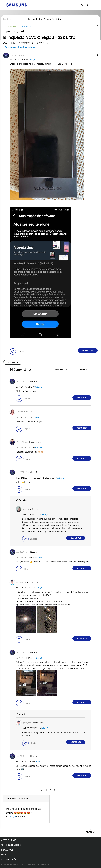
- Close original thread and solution (19, 47)
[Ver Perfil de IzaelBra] (26, 509)
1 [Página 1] (66, 370)
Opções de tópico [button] (93, 26)
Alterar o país (9, 860)
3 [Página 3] (75, 370)
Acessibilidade (9, 840)
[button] (93, 55)
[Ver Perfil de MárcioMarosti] (22, 442)
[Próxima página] (84, 370)
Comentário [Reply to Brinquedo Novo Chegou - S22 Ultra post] (88, 351)
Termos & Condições (12, 845)
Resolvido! (27, 26)
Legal (4, 855)
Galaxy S (32, 60)
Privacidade (7, 850)
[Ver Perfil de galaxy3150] (21, 582)
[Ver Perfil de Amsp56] (20, 412)
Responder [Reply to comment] (82, 398)
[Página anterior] (58, 370)
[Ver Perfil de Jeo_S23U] (14, 55)
